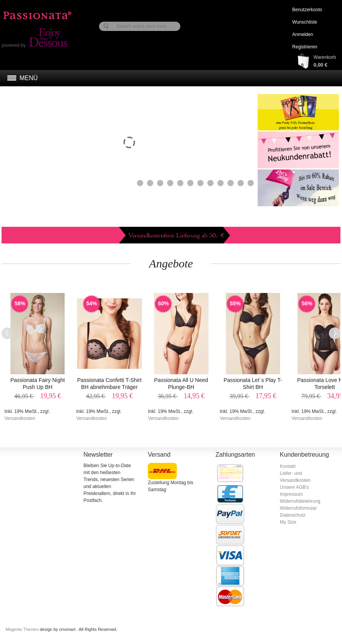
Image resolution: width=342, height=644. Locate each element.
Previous (7, 333)
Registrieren (305, 47)
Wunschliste (304, 22)
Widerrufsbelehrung (300, 501)
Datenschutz (293, 515)
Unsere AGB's (294, 487)
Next (335, 333)
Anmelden (303, 34)
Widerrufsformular (298, 508)
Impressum (291, 494)
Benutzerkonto (307, 10)
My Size (288, 522)
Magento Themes (22, 629)
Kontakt (288, 466)
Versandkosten (20, 418)
